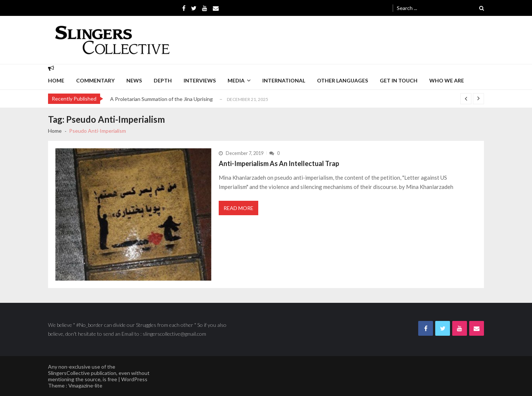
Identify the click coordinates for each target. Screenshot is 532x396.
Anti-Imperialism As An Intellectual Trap (279, 163)
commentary (95, 80)
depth (163, 80)
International (284, 80)
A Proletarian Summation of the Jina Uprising (161, 99)
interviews (200, 80)
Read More (238, 208)
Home (56, 80)
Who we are (447, 80)
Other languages (342, 80)
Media (236, 80)
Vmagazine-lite (85, 385)
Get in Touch (399, 80)
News (134, 80)
